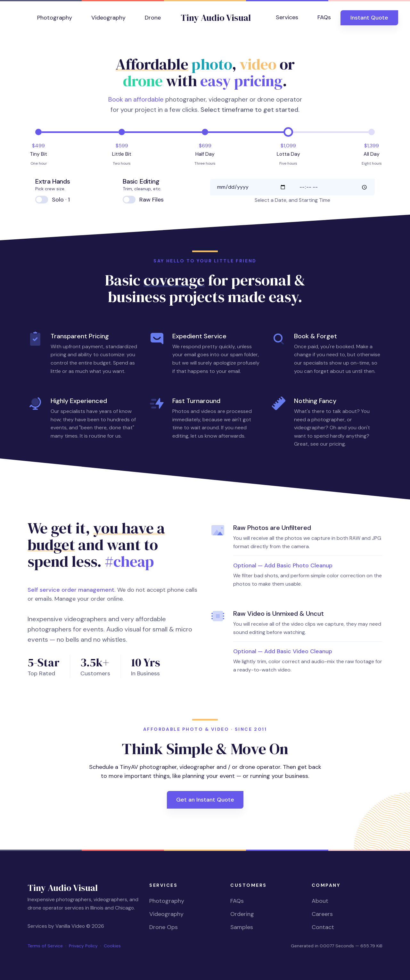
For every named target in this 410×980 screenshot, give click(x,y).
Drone (153, 18)
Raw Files (152, 200)
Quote (369, 18)
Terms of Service (45, 946)
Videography (108, 18)
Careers (322, 914)
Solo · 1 (61, 200)
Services (287, 17)
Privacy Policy (83, 946)
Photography (55, 18)
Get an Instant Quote (205, 800)
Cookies (112, 946)
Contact (323, 927)
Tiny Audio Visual (216, 18)
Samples (242, 927)
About (320, 901)
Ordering (242, 914)
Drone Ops (164, 927)
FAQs (324, 17)
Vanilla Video (70, 926)
